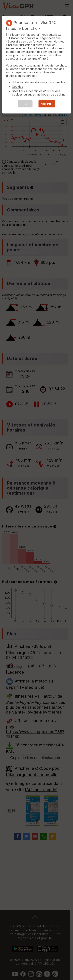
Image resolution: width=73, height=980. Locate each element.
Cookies (17, 87)
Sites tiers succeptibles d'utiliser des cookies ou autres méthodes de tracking (39, 93)
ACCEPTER (47, 104)
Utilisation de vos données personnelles (38, 82)
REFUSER (25, 104)
